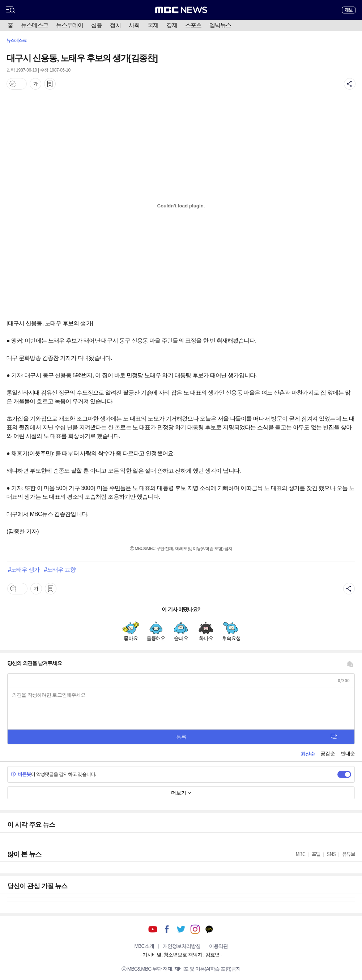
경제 (172, 25)
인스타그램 (195, 929)
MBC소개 (144, 946)
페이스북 (167, 929)
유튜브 (153, 929)
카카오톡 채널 (209, 929)
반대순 (348, 753)
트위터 (181, 929)
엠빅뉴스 (220, 25)
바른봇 (21, 774)
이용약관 (218, 946)
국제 (153, 25)
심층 (97, 25)
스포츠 (193, 25)
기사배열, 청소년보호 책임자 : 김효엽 (181, 955)
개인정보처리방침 (182, 946)
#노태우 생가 (24, 569)
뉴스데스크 (35, 25)
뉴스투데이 (70, 25)
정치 (115, 25)
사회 (134, 25)
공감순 (327, 753)
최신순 (308, 754)
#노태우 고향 (60, 569)
